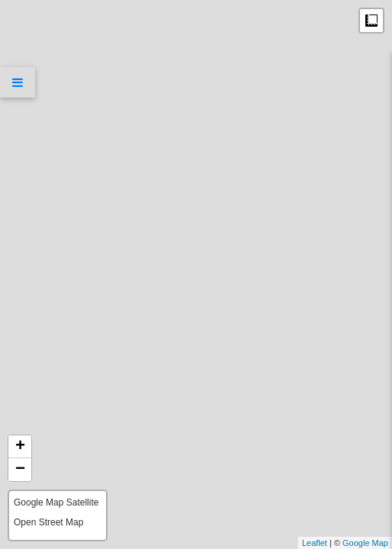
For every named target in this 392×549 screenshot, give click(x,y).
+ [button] (20, 447)
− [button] (20, 470)
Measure (371, 21)
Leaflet (315, 543)
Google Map (365, 543)
